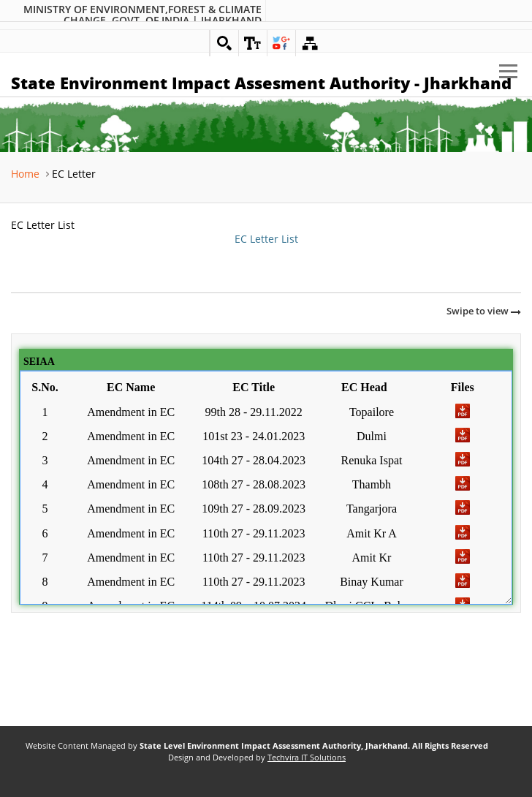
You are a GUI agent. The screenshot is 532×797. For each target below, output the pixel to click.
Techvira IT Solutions (307, 758)
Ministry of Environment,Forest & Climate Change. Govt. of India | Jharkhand (142, 15)
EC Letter (74, 174)
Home (25, 174)
